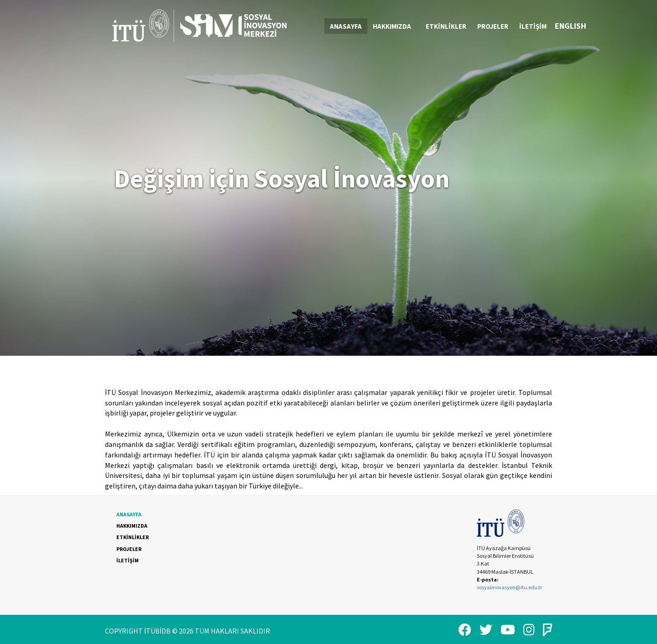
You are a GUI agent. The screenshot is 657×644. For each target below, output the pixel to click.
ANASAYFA (346, 26)
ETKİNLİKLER (446, 26)
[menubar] (438, 26)
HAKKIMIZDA (396, 26)
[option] (328, 178)
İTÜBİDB (157, 631)
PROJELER (493, 26)
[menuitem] (346, 26)
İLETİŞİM (533, 26)
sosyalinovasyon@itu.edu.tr (509, 587)
